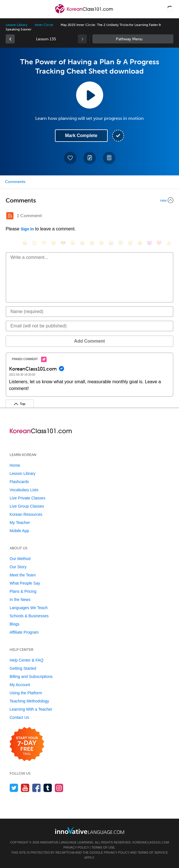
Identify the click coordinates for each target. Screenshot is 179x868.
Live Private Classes (27, 498)
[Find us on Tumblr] (48, 788)
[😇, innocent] (121, 243)
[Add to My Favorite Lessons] (70, 158)
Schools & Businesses (29, 616)
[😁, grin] (44, 243)
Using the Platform (26, 693)
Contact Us (19, 717)
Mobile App (19, 531)
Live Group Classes (27, 506)
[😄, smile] (25, 243)
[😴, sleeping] (130, 243)
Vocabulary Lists (24, 490)
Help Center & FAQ (26, 660)
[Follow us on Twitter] (14, 788)
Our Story (18, 567)
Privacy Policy (76, 847)
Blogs (15, 624)
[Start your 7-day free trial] (27, 744)
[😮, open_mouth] (140, 243)
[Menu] (9, 9)
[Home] (84, 13)
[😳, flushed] (34, 243)
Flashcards (19, 482)
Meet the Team (23, 575)
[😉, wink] (101, 243)
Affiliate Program (24, 632)
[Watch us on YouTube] (25, 788)
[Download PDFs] (109, 158)
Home (15, 465)
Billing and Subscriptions (31, 677)
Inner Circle (44, 25)
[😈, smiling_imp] (149, 243)
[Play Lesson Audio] (90, 95)
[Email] (89, 326)
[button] (170, 9)
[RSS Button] (10, 216)
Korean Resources (26, 514)
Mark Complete (81, 136)
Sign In (27, 229)
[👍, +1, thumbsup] (169, 243)
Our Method (20, 559)
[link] (10, 39)
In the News (20, 600)
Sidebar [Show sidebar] (133, 39)
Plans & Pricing (23, 591)
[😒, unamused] (54, 243)
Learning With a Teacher (31, 709)
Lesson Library (16, 25)
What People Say (25, 583)
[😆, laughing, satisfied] (82, 243)
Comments (15, 182)
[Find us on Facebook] (37, 788)
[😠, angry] (73, 243)
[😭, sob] (111, 243)
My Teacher (20, 523)
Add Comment (89, 341)
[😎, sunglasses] (63, 243)
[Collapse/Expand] (89, 200)
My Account (20, 685)
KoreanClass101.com (151, 842)
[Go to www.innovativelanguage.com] (90, 830)
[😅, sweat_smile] (92, 243)
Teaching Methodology (29, 701)
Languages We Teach (29, 608)
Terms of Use (103, 847)
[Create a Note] (90, 158)
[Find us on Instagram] (59, 788)
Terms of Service (153, 852)
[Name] (89, 312)
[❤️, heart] (159, 243)
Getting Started (23, 668)
